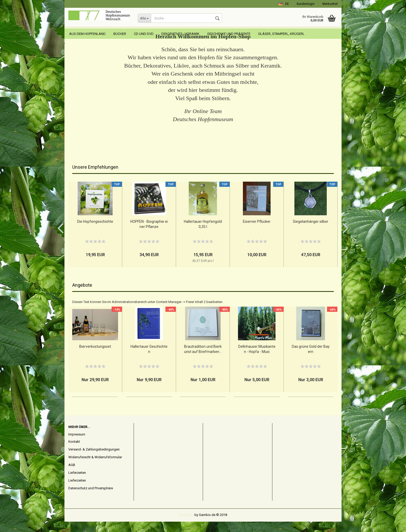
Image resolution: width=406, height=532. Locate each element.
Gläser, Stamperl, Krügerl (281, 34)
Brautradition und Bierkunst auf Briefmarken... (203, 359)
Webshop (186, 525)
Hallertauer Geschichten (149, 359)
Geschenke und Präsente (229, 34)
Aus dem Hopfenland (87, 34)
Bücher (120, 34)
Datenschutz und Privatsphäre (91, 498)
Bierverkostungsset (95, 357)
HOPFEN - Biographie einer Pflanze (149, 234)
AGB (72, 475)
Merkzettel (330, 4)
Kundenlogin (306, 4)
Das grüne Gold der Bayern (311, 359)
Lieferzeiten (77, 483)
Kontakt (74, 452)
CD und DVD (144, 34)
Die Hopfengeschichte (95, 232)
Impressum (77, 445)
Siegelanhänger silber (311, 232)
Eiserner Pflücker (257, 232)
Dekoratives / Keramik (180, 34)
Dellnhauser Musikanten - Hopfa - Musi (257, 359)
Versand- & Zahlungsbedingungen (94, 460)
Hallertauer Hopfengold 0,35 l (203, 234)
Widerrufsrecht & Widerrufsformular (95, 467)
